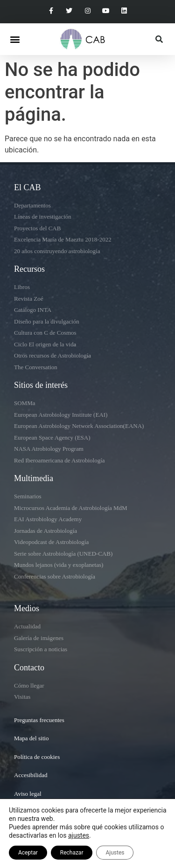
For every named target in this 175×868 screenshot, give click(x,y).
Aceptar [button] (28, 853)
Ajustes (115, 853)
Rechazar (72, 853)
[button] (15, 39)
